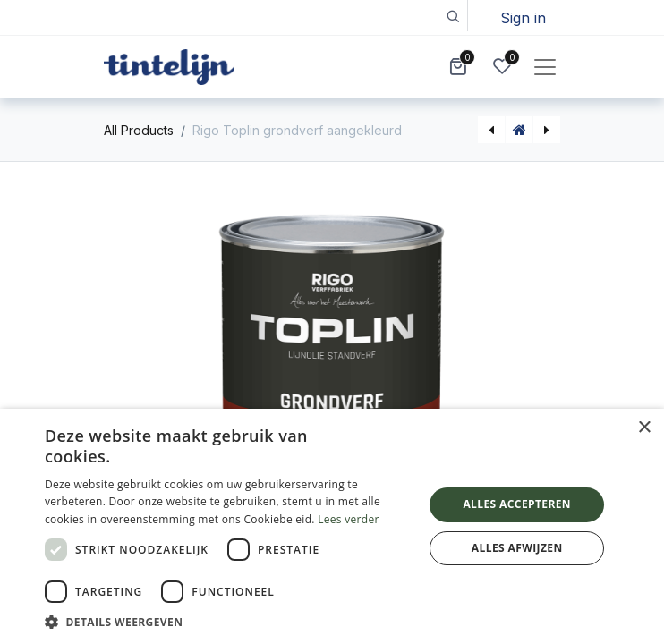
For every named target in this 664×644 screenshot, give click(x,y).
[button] (452, 16)
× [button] (644, 428)
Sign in (523, 18)
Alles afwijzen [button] (517, 548)
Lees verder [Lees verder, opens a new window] (349, 519)
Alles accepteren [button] (517, 504)
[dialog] (332, 526)
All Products (139, 130)
